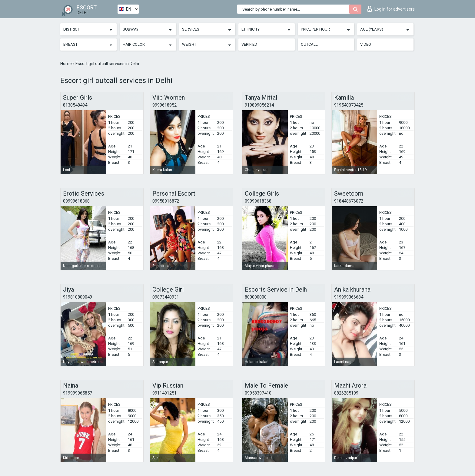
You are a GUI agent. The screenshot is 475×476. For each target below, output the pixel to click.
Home (66, 64)
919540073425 (349, 105)
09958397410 (258, 393)
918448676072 (349, 201)
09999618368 (76, 201)
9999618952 (164, 105)
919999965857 (78, 393)
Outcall (309, 44)
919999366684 (349, 297)
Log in (391, 9)
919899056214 (259, 105)
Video (366, 44)
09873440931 (166, 297)
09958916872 (166, 201)
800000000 (256, 297)
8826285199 (346, 393)
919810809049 (78, 297)
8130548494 (75, 105)
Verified (249, 44)
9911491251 (164, 393)
